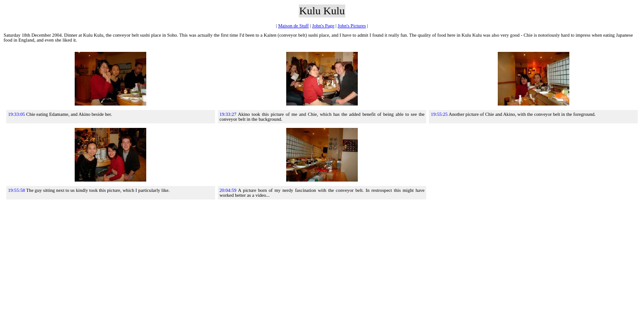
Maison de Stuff (293, 26)
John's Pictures (352, 26)
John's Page (323, 26)
